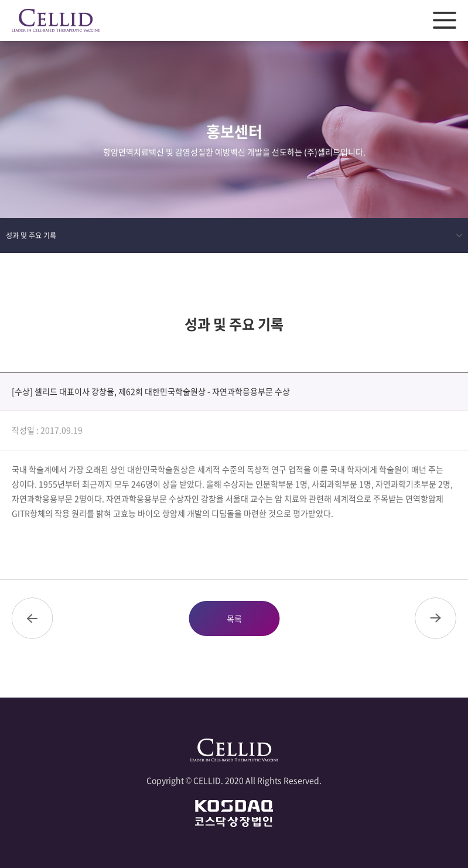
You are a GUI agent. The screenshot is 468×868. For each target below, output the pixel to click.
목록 (234, 618)
